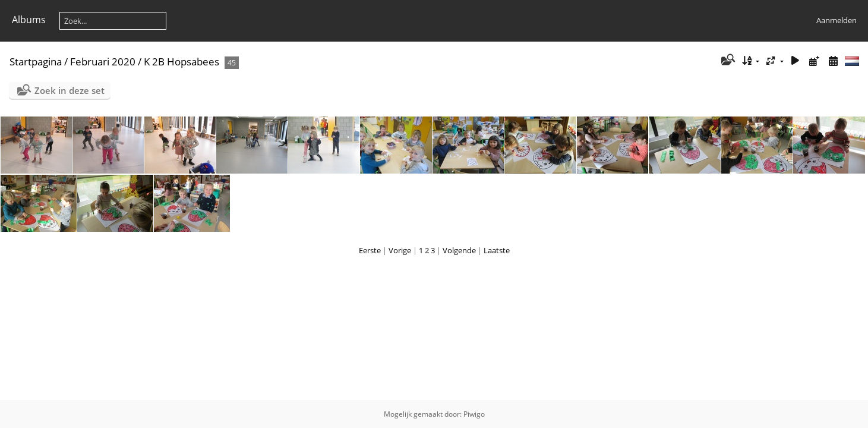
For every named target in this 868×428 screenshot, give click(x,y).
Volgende (459, 250)
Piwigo (474, 414)
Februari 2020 (103, 62)
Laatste (497, 250)
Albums (29, 20)
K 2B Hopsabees (182, 62)
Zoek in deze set (70, 90)
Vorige (400, 250)
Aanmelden (837, 20)
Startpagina (36, 62)
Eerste (370, 250)
